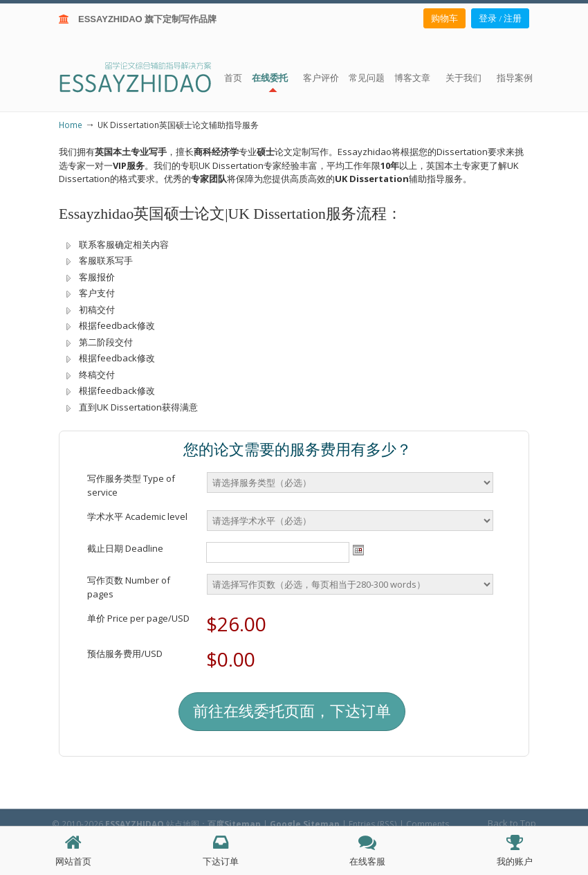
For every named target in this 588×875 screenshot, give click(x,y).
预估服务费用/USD (125, 653)
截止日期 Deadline (125, 548)
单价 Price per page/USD (138, 618)
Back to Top (512, 823)
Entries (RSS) (373, 824)
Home (71, 125)
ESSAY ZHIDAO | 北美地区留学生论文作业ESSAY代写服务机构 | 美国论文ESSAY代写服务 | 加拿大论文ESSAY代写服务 (148, 76)
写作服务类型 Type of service (131, 485)
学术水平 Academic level (137, 516)
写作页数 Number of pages (129, 587)
